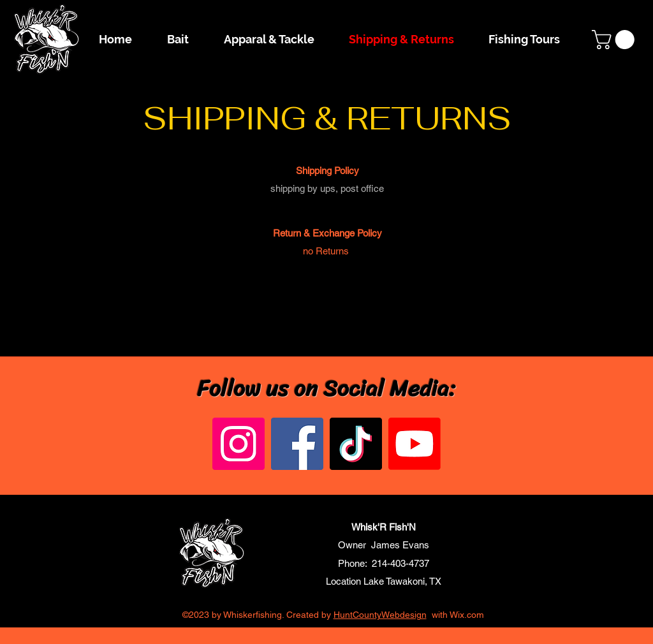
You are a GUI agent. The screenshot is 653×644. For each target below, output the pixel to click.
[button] (615, 40)
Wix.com (467, 615)
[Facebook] (297, 444)
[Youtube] (415, 444)
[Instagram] (238, 444)
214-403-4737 (400, 563)
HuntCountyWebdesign (380, 615)
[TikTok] (356, 444)
